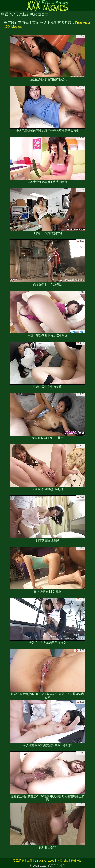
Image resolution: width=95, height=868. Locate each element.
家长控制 (76, 861)
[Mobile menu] (4, 6)
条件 (30, 861)
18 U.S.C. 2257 (45, 861)
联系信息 (19, 861)
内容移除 (62, 861)
